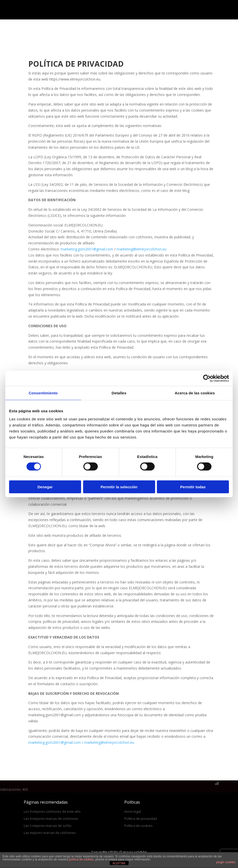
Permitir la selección (119, 487)
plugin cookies (226, 862)
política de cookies (81, 859)
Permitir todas (193, 487)
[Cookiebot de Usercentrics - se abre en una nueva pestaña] (207, 378)
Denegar (45, 487)
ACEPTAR (119, 863)
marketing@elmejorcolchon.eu (141, 249)
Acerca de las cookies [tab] (195, 393)
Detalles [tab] (119, 393)
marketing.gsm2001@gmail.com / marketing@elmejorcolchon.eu (81, 742)
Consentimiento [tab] (43, 393)
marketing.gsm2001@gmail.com (87, 249)
